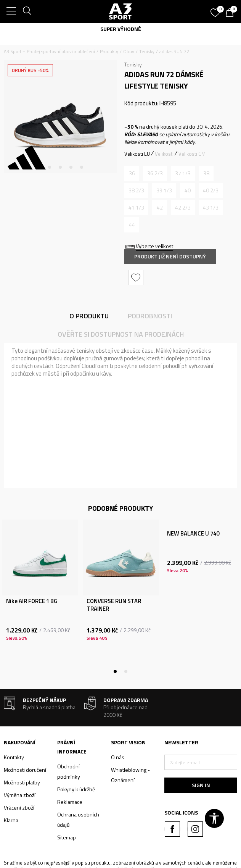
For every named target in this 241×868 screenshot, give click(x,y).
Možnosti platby (22, 782)
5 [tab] (82, 167)
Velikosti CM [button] (192, 154)
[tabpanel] (60, 117)
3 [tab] (60, 167)
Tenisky (147, 51)
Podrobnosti (150, 316)
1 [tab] (39, 167)
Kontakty (14, 757)
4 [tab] (71, 167)
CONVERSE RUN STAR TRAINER (114, 605)
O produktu (89, 316)
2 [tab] (50, 167)
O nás (118, 757)
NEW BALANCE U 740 (193, 534)
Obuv (129, 51)
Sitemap (67, 837)
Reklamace (70, 802)
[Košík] (231, 13)
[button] (137, 278)
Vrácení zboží (19, 807)
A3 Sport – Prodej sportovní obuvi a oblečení (49, 51)
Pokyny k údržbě (76, 789)
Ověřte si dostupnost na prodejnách (121, 334)
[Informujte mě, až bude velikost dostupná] (132, 173)
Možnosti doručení (25, 770)
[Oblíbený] (216, 10)
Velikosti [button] (164, 154)
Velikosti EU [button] (137, 154)
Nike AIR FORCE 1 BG (32, 601)
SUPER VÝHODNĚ (121, 29)
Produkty (109, 51)
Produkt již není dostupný (170, 256)
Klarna (11, 820)
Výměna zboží (20, 795)
